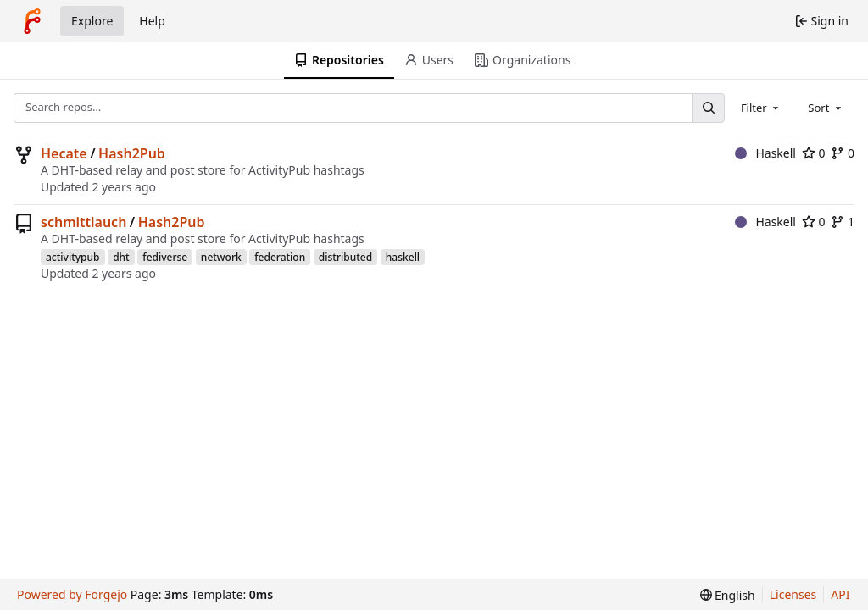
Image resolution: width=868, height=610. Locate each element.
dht (121, 257)
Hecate (64, 153)
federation (280, 257)
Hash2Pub (132, 153)
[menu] (728, 595)
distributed (345, 257)
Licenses (793, 594)
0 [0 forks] (843, 153)
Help (152, 21)
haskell (403, 257)
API (840, 594)
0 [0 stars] (814, 153)
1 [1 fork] (843, 222)
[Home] (32, 21)
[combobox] (761, 108)
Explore (92, 21)
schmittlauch (83, 222)
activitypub (73, 257)
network (221, 257)
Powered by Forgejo (72, 594)
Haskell (765, 153)
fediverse (165, 257)
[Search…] (708, 108)
